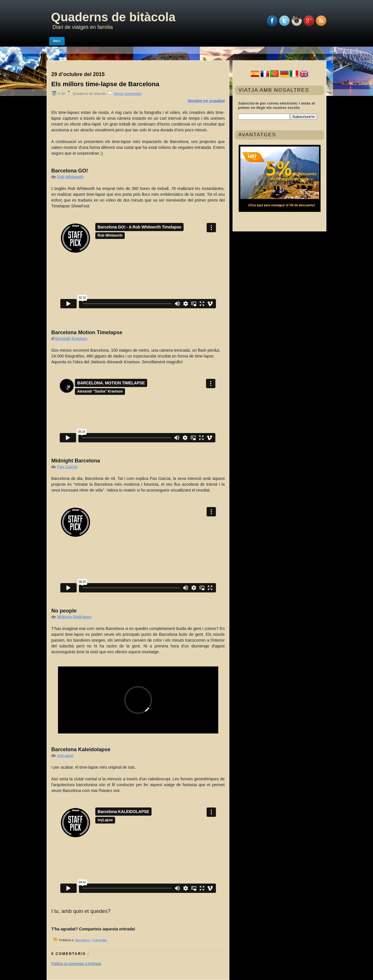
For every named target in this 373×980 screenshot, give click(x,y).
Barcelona (83, 940)
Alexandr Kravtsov (71, 339)
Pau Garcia (67, 467)
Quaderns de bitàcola (113, 17)
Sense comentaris (128, 94)
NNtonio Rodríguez (74, 617)
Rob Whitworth (70, 177)
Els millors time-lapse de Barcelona (105, 84)
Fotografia (99, 940)
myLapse (65, 756)
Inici (57, 41)
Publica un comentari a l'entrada (76, 964)
